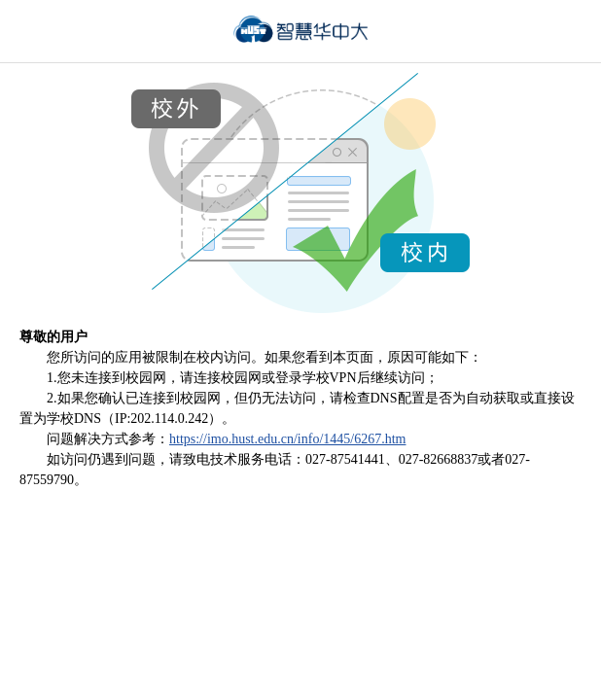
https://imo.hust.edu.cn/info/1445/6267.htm (287, 439)
